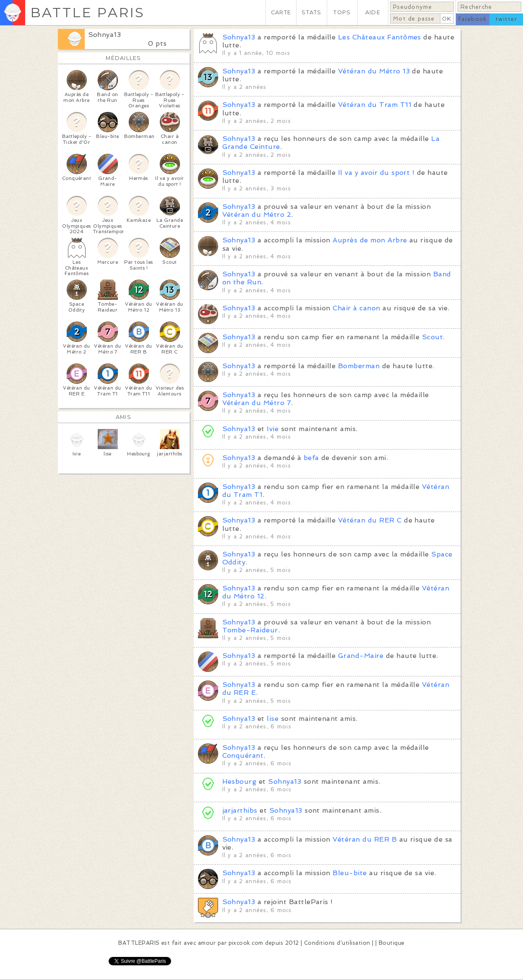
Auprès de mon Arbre (370, 240)
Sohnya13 (105, 35)
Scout (432, 337)
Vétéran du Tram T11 (375, 105)
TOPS (342, 12)
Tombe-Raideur (250, 630)
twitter (506, 19)
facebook (472, 19)
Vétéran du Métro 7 (257, 403)
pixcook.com (246, 943)
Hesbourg (239, 781)
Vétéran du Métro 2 (257, 214)
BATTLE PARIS (87, 12)
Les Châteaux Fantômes (380, 37)
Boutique (392, 943)
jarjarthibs (240, 810)
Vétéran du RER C (370, 520)
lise (273, 719)
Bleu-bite (350, 873)
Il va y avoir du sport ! (376, 173)
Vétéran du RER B (365, 839)
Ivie (273, 429)
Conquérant (243, 755)
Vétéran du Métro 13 (374, 71)
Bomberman (359, 366)
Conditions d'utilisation (337, 943)
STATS (311, 12)
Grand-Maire (361, 656)
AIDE (373, 12)
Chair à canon (356, 308)
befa (311, 458)
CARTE (281, 12)
